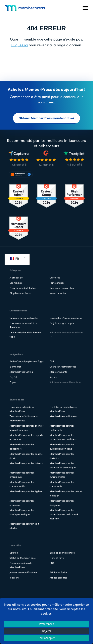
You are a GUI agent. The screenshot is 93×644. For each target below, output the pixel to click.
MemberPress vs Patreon (63, 417)
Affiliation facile (58, 573)
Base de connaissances (62, 553)
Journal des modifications (23, 573)
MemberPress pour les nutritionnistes (62, 475)
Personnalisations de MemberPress (21, 565)
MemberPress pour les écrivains (62, 456)
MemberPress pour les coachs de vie (26, 456)
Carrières (55, 278)
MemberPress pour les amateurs (22, 503)
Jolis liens (14, 578)
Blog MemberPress (20, 293)
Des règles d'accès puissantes (66, 318)
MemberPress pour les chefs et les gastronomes (26, 428)
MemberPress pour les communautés (22, 484)
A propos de (16, 278)
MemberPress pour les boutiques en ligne (22, 513)
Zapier (13, 382)
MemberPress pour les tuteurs (26, 464)
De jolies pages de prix (62, 323)
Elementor (15, 367)
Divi (52, 362)
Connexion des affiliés (62, 288)
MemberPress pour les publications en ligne (62, 447)
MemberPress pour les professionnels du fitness (63, 437)
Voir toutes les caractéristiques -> (66, 335)
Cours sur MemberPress (63, 367)
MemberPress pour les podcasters (22, 447)
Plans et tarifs (57, 558)
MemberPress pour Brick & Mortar (24, 526)
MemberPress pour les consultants (62, 484)
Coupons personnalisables (24, 318)
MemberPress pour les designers (62, 503)
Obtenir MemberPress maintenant (46, 118)
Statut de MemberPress (23, 558)
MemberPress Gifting (21, 372)
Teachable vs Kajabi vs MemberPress (22, 409)
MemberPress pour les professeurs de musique (63, 466)
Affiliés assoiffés (58, 578)
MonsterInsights (58, 372)
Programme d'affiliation (23, 288)
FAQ (52, 563)
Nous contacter (58, 293)
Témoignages (57, 283)
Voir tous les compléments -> (65, 382)
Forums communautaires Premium (23, 325)
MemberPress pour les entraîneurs (22, 475)
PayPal (13, 377)
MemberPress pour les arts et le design (66, 494)
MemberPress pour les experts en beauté (26, 437)
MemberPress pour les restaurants (62, 428)
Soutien (14, 553)
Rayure (53, 377)
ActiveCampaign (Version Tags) (26, 362)
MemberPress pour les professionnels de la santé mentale (64, 515)
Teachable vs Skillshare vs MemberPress (24, 419)
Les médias (16, 283)
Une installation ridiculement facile (25, 335)
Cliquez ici (20, 45)
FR (15, 259)
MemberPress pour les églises (26, 492)
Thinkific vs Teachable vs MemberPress (63, 409)
